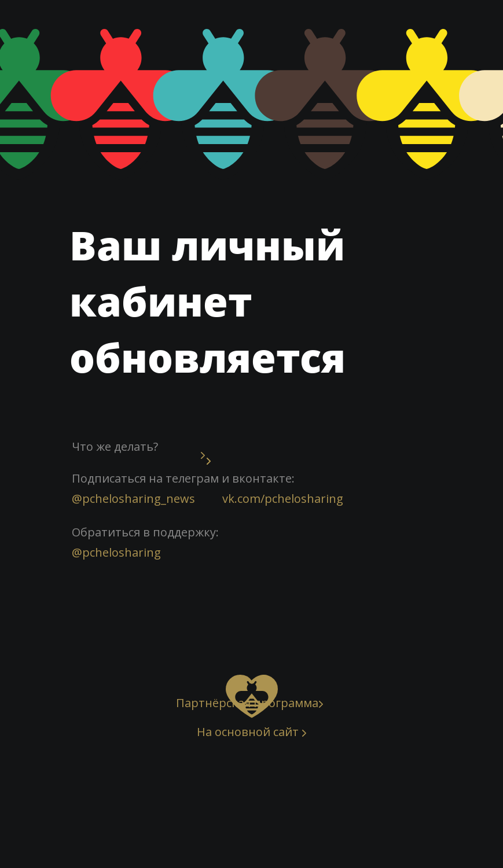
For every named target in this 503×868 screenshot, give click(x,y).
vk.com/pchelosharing (283, 499)
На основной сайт (248, 732)
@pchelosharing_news (133, 499)
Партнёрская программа (247, 703)
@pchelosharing (116, 552)
